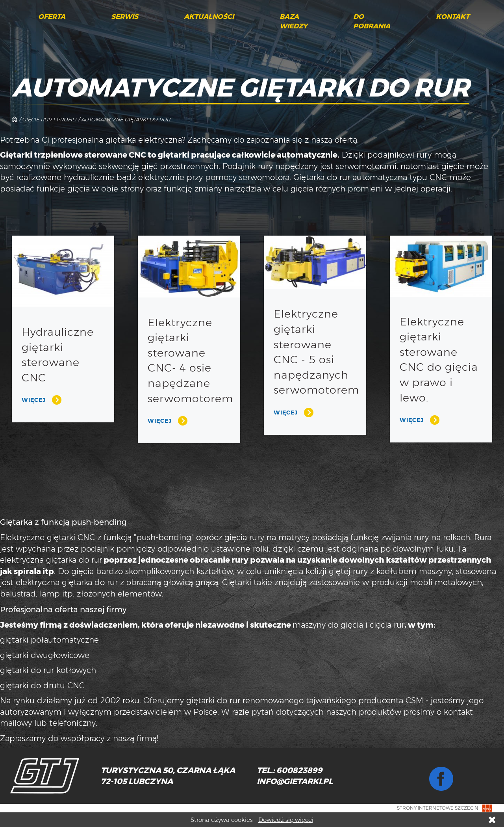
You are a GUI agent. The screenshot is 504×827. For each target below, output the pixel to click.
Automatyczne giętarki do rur (126, 119)
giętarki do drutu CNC (42, 686)
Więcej (34, 400)
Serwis (125, 17)
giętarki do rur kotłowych (48, 670)
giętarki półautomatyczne (49, 640)
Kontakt (453, 17)
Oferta (52, 17)
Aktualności (209, 17)
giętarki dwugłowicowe (45, 655)
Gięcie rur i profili (49, 119)
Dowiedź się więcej (286, 820)
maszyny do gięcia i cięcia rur (348, 625)
